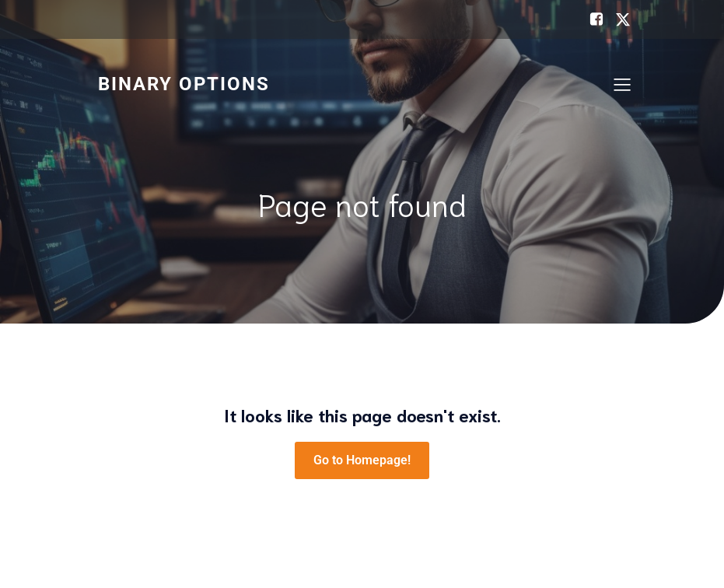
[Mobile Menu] (623, 84)
